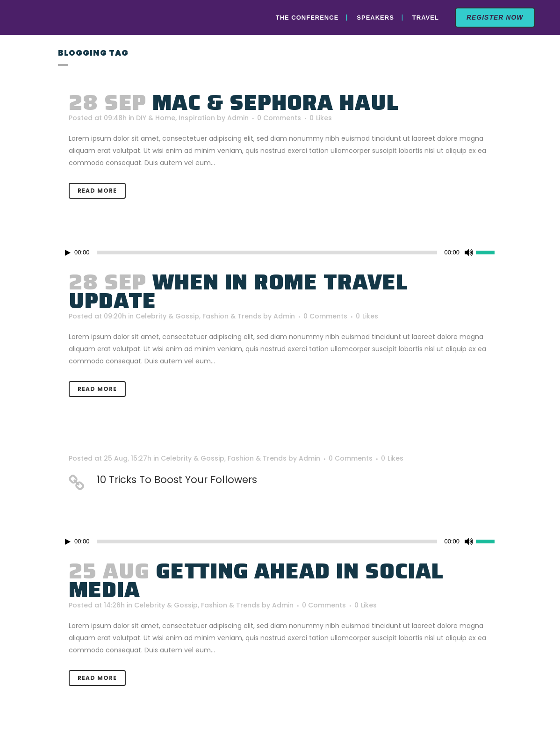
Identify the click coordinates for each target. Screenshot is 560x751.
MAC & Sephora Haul (276, 102)
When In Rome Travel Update (238, 291)
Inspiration (197, 118)
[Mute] (469, 253)
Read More (97, 191)
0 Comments (279, 118)
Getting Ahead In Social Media (256, 580)
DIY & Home (156, 118)
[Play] (68, 253)
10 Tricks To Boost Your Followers (177, 480)
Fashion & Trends (232, 316)
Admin (238, 118)
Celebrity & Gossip (167, 316)
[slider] (489, 252)
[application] (280, 253)
